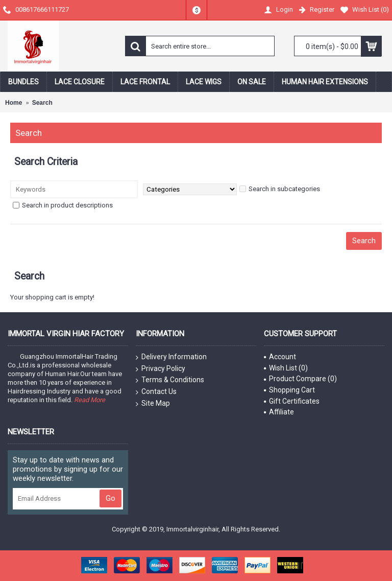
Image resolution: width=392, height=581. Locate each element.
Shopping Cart (289, 390)
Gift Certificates (292, 401)
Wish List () (286, 368)
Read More (90, 400)
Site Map (153, 404)
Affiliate (279, 412)
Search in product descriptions (63, 205)
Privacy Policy (161, 369)
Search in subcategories (280, 189)
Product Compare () (300, 379)
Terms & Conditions (170, 380)
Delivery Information (171, 357)
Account (280, 357)
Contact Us (156, 392)
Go (111, 498)
